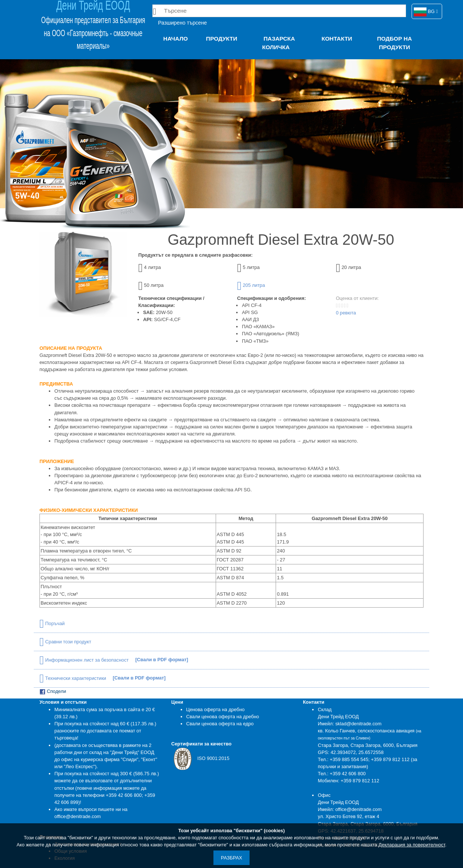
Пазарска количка (279, 43)
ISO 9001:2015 (200, 758)
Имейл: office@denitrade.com (350, 809)
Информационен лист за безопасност (85, 660)
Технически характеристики (73, 678)
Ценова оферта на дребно (215, 709)
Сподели (53, 692)
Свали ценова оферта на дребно (223, 717)
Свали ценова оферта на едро (220, 724)
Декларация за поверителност (412, 845)
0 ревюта (346, 313)
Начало (175, 39)
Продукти (222, 39)
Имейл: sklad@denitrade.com (350, 724)
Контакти (337, 39)
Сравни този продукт (65, 642)
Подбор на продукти (394, 43)
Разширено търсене (182, 23)
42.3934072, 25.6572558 (357, 752)
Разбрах (232, 858)
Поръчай (52, 623)
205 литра (251, 285)
